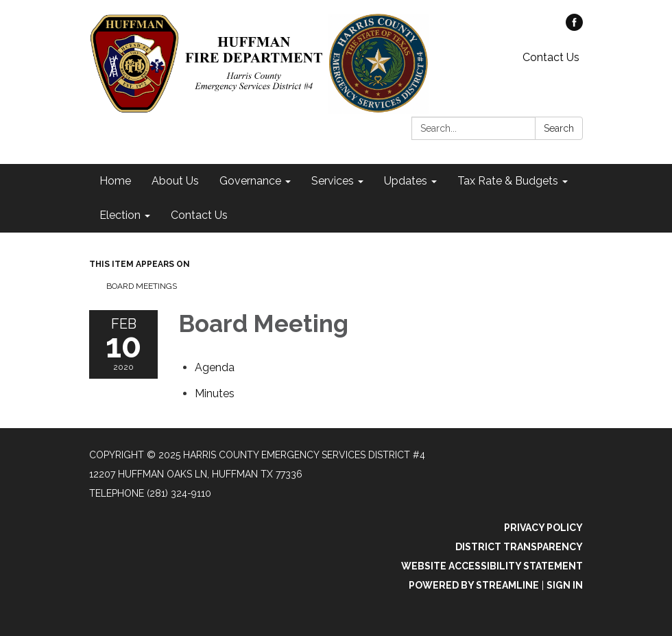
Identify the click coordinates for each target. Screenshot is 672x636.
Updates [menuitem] (406, 181)
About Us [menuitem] (175, 181)
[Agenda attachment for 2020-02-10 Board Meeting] (215, 367)
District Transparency (519, 547)
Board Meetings (142, 286)
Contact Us (551, 57)
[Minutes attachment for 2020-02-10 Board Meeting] (215, 393)
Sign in (565, 585)
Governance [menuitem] (250, 181)
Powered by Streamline (474, 585)
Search (559, 128)
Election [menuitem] (120, 215)
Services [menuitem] (333, 181)
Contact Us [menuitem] (199, 215)
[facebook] (574, 27)
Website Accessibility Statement (492, 566)
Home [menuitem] (115, 181)
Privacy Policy (543, 528)
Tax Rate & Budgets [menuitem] (508, 181)
